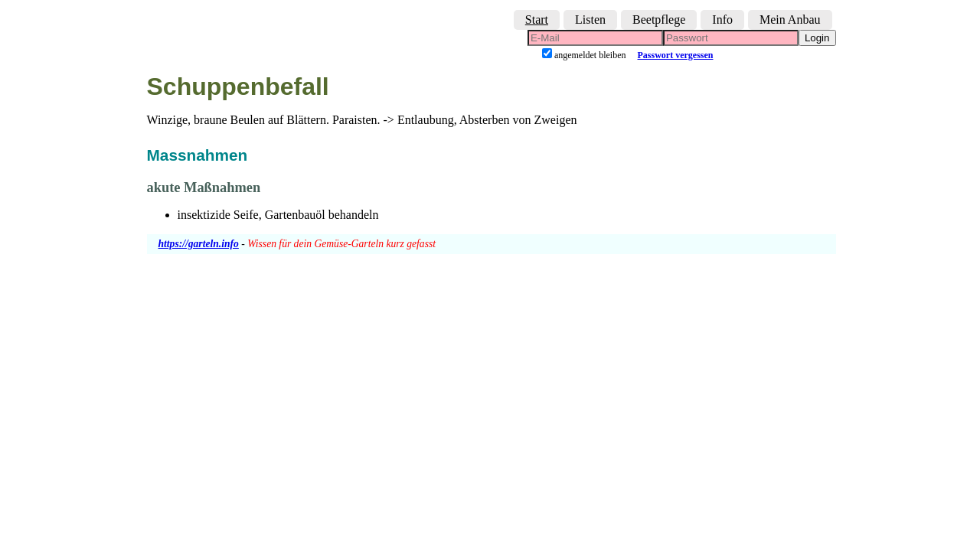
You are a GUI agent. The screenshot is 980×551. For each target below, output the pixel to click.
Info (722, 20)
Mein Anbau (790, 20)
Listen (590, 20)
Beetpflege (659, 20)
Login (817, 38)
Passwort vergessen (676, 55)
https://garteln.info (199, 244)
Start (537, 20)
